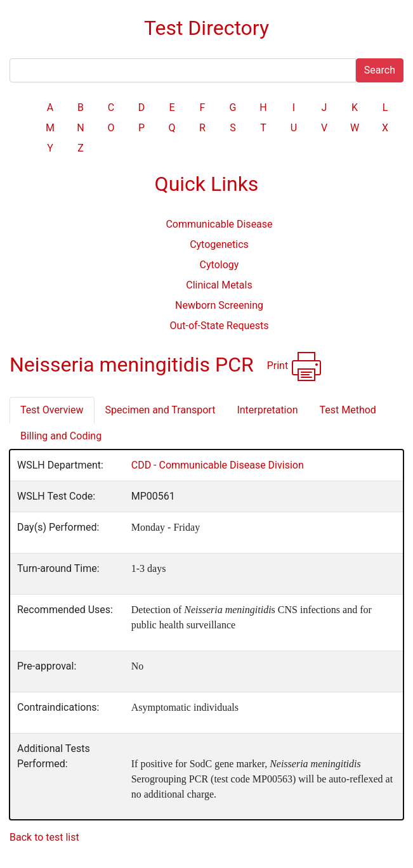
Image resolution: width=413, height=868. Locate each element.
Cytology (220, 265)
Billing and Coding (61, 436)
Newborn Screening (219, 305)
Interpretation (267, 410)
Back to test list (44, 837)
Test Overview (52, 410)
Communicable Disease (219, 224)
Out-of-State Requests (219, 326)
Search (380, 70)
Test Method (347, 410)
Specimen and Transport (161, 410)
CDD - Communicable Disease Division (218, 465)
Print (295, 366)
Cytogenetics (219, 244)
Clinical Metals (219, 285)
